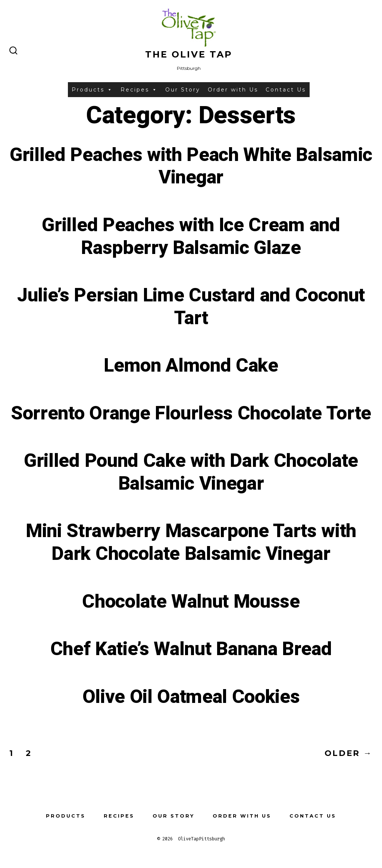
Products (92, 90)
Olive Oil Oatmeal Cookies (191, 697)
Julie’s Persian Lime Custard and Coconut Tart (191, 307)
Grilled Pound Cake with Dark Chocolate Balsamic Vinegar (191, 472)
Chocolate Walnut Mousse (191, 602)
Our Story (183, 90)
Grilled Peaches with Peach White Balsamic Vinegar (191, 166)
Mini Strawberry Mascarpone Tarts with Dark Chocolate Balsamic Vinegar (191, 542)
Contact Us (286, 90)
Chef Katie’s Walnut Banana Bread (191, 649)
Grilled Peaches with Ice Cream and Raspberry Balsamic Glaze (191, 237)
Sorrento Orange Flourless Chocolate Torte (191, 413)
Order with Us (233, 90)
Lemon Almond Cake (191, 366)
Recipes (139, 90)
